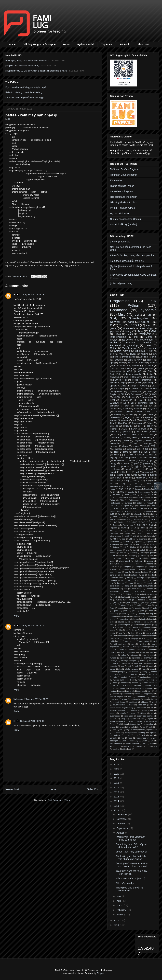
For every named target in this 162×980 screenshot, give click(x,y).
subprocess (115, 716)
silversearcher (119, 705)
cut (136, 443)
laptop (113, 630)
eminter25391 (150, 446)
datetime (135, 575)
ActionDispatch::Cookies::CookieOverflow (127, 486)
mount (154, 647)
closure (150, 561)
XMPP (116, 539)
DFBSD (116, 495)
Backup (138, 489)
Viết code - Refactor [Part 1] (130, 879)
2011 (117, 920)
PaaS (143, 522)
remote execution (149, 683)
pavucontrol (139, 663)
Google (154, 506)
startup (134, 710)
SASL (151, 528)
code (126, 564)
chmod (151, 558)
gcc (121, 602)
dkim (152, 580)
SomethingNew (139, 318)
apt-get (150, 360)
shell (136, 337)
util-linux (117, 478)
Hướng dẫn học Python (122, 186)
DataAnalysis (135, 391)
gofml (126, 452)
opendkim (124, 658)
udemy (143, 730)
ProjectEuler (116, 374)
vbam (130, 738)
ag (125, 403)
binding (133, 547)
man (125, 638)
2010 (117, 925)
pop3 (137, 463)
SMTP (130, 531)
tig (144, 727)
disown (143, 580)
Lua (155, 514)
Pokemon (153, 522)
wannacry (134, 741)
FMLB (124, 394)
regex (128, 417)
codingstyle (148, 564)
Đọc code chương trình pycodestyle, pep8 (26, 87)
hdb (124, 614)
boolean (126, 440)
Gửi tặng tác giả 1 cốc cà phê (39, 44)
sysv (131, 721)
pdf (137, 666)
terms (112, 727)
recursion (153, 680)
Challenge (119, 389)
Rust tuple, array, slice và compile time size (26, 60)
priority (144, 672)
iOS (146, 452)
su (152, 713)
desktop (130, 578)
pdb (130, 666)
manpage (135, 638)
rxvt (150, 691)
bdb (125, 547)
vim (148, 325)
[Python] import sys (120, 242)
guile (144, 363)
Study (114, 318)
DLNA (126, 495)
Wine (150, 536)
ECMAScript (141, 497)
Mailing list (142, 517)
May (119, 896)
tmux (128, 351)
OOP (130, 371)
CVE (122, 492)
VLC (135, 536)
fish (147, 449)
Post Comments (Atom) (59, 800)
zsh (119, 481)
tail (111, 475)
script (132, 383)
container (114, 406)
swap (123, 719)
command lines (146, 403)
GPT (140, 426)
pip (126, 380)
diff (129, 580)
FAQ (122, 500)
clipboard (138, 561)
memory (118, 415)
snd (152, 705)
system (117, 351)
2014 (117, 801)
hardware (138, 409)
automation (115, 544)
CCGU (135, 325)
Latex (148, 345)
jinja (152, 622)
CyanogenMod (144, 492)
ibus (142, 616)
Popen (116, 525)
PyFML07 (141, 525)
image (113, 619)
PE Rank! (125, 44)
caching (113, 553)
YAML (134, 437)
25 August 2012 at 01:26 (36, 699)
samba (116, 694)
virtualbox (140, 351)
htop (152, 614)
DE (155, 492)
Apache (144, 386)
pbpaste (113, 666)
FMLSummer (134, 500)
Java (120, 514)
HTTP (150, 426)
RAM (112, 400)
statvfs (123, 713)
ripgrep (122, 688)
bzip (135, 550)
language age (148, 627)
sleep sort (142, 705)
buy (112, 550)
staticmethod (147, 710)
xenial (112, 746)
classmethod (124, 561)
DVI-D (113, 497)
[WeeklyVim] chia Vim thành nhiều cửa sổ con (131, 838)
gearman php (132, 602)
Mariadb (127, 520)
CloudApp (123, 423)
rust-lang (141, 691)
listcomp (145, 630)
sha (145, 699)
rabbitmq (153, 677)
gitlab (116, 452)
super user (128, 716)
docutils (150, 583)
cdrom (113, 556)
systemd (149, 417)
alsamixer (143, 539)
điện (124, 749)
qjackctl (124, 677)
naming (113, 652)
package (114, 661)
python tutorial (129, 357)
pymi (150, 466)
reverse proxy (151, 685)
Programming (146, 397)
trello (144, 475)
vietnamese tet (143, 738)
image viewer (124, 619)
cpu (119, 572)
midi (155, 641)
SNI (139, 531)
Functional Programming (124, 345)
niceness (114, 655)
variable (113, 738)
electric (150, 589)
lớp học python (129, 458)
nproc (144, 655)
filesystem (115, 377)
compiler (127, 566)
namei (151, 649)
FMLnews (135, 394)
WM (142, 536)
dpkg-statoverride (145, 586)
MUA (124, 517)
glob (131, 605)
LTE (148, 514)
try (127, 730)
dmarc (131, 583)
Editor (112, 500)
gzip (142, 611)
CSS (112, 368)
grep (126, 377)
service (141, 469)
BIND (121, 489)
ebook (125, 446)
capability (134, 553)
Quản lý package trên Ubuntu (125, 219)
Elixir (150, 391)
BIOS (129, 489)
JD (133, 511)
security (129, 469)
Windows (114, 403)
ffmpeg (138, 594)
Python (133, 305)
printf (112, 466)
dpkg (112, 363)
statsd (113, 713)
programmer (148, 380)
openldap (136, 658)
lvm (140, 633)
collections (114, 566)
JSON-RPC (149, 511)
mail (130, 636)
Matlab (114, 348)
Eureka (147, 343)
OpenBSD (127, 432)
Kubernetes (116, 180)
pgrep (112, 669)
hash (151, 611)
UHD (139, 533)
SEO (134, 435)
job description (124, 625)
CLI (137, 315)
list (148, 412)
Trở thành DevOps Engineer (125, 169)
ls (127, 633)
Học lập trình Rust (119, 213)
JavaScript (118, 360)
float (155, 449)
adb (123, 539)
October (121, 824)
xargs (133, 386)
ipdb (112, 622)
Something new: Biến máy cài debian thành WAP (131, 846)
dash (126, 575)
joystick (148, 625)
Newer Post (12, 789)
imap (154, 452)
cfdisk (122, 556)
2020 (117, 774)
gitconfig (114, 605)
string (133, 713)
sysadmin (149, 310)
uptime (127, 735)
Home (12, 44)
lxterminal (150, 633)
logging (113, 458)
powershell (133, 672)
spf (152, 708)
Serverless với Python (121, 191)
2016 (117, 792)
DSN (142, 495)
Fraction (139, 503)
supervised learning (145, 716)
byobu (119, 550)
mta (114, 649)
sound (113, 472)
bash (131, 322)
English (113, 394)
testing (120, 475)
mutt (140, 415)
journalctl (138, 625)
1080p (127, 481)
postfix (150, 415)
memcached (130, 641)
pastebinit (153, 661)
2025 (117, 764)
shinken (145, 702)
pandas (153, 363)
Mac (132, 517)
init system (152, 409)
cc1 (142, 553)
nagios (142, 649)
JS (139, 511)
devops (133, 354)
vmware (125, 420)
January (121, 915)
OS (140, 371)
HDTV (126, 508)
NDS (115, 522)
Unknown (18, 699)
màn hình (132, 649)
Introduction (115, 511)
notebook (134, 655)
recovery (142, 680)
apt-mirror (127, 542)
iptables (121, 622)
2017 (117, 788)
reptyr (116, 685)
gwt (134, 611)
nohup (124, 655)
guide (116, 611)
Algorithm (144, 357)
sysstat (122, 721)
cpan (112, 572)
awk (115, 440)
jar (145, 622)
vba (122, 738)
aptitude (139, 542)
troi (121, 730)
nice (152, 652)
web (134, 420)
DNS (154, 357)
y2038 (127, 746)
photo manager (132, 669)
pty (144, 674)
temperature (135, 724)
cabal (143, 550)
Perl (146, 432)
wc (152, 741)
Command (17, 276)
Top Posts (107, 44)
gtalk (155, 608)
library (135, 630)
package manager (128, 661)
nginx (116, 357)
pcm (122, 666)
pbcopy (150, 663)
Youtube (145, 437)
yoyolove (115, 331)
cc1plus (151, 553)
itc (129, 622)
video (124, 386)
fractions (143, 597)
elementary (115, 591)
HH (134, 508)
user (152, 735)
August (120, 833)
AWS (149, 484)
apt (132, 403)
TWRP (127, 533)
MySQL (117, 397)
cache (151, 550)
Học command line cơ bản (124, 197)
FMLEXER (128, 426)
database (114, 409)
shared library (119, 702)
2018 (117, 783)
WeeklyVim (145, 334)
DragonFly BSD (126, 497)
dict (123, 580)
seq (130, 697)
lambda (141, 455)
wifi (112, 481)
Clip (112, 423)
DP (134, 495)
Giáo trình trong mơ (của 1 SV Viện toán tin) (132, 872)
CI (152, 420)
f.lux (151, 591)
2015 (117, 797)
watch (145, 741)
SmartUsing (145, 328)
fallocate (114, 594)
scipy (123, 383)
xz (120, 746)
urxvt (136, 735)
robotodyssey (135, 688)
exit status (140, 591)
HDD (146, 394)
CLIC (154, 386)
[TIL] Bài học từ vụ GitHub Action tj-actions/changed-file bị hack (36, 71)
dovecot (114, 446)
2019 (117, 778)
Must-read (128, 328)
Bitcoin (147, 489)
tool (150, 727)
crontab (139, 406)
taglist (139, 721)
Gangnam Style (128, 506)
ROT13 (133, 528)
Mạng (129, 331)
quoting (143, 677)
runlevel (131, 691)
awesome (128, 544)
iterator (137, 622)
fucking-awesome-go (125, 600)
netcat (132, 460)
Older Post (93, 789)
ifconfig (151, 616)
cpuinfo (128, 572)
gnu (149, 605)
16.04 (135, 481)
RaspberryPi (126, 400)
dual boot (137, 589)
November (122, 819)
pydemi (113, 383)
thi (138, 727)
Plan (154, 432)
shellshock (133, 702)
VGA (127, 536)
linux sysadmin (118, 337)
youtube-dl (137, 746)
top (129, 475)
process (125, 466)
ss (130, 472)
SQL (143, 435)
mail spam (139, 636)
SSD (150, 400)
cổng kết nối (115, 575)
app (152, 539)
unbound (153, 730)
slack (131, 705)
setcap (125, 699)
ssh (140, 383)
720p (123, 484)
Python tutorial (86, 44)
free (152, 597)
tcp (125, 724)
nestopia (132, 652)
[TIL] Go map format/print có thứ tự (22, 66)
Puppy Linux (128, 525)
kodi (121, 627)
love (121, 633)
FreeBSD (150, 503)
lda (120, 630)
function (141, 600)
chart (144, 556)
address (132, 539)
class (112, 561)
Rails (124, 435)
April (119, 901)
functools (153, 600)
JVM (112, 514)
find (129, 363)
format (134, 597)
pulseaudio (115, 417)
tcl (120, 724)
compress (140, 566)
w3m (151, 478)
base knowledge (134, 374)
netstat (143, 652)
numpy (113, 463)
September (123, 828)
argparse (150, 542)
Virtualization (129, 348)
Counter (131, 492)
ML (152, 429)
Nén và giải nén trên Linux (124, 202)
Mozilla (154, 520)
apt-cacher (114, 542)
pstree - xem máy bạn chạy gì (131, 852)
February (122, 910)
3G (147, 481)
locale (112, 633)
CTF (115, 492)
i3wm (135, 616)
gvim (125, 611)
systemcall (148, 472)
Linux (26, 276)
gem (152, 602)
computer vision (128, 569)
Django (140, 368)
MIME (116, 517)
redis (115, 683)
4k (111, 484)
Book (118, 334)
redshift (124, 683)
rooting (113, 691)
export (130, 449)
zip (155, 746)
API (136, 484)
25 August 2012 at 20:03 (32, 721)
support (113, 719)
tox (136, 475)
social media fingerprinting (122, 708)
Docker (114, 343)
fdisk (139, 449)
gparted (136, 452)
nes (122, 652)
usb (144, 735)
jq (156, 625)
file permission (151, 594)
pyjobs (138, 466)
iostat (151, 619)
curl (151, 406)
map (144, 638)
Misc (122, 314)
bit (141, 547)
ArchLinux (148, 366)
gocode (138, 608)
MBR (143, 429)
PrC (115, 435)
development (142, 578)
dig (135, 580)
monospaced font (140, 647)
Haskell (113, 429)
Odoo (123, 522)
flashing (124, 597)
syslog (113, 721)
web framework (133, 743)
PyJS (151, 525)
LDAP (134, 429)
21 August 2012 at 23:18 (32, 295)
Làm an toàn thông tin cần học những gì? (25, 97)
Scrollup (158, 486)
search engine (116, 697)
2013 (117, 806)
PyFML (153, 331)
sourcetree (142, 708)
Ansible (144, 420)
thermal (131, 727)
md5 (112, 641)
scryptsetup (149, 694)
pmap (112, 672)
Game (149, 337)
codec (136, 564)
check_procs (130, 558)
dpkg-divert (115, 586)
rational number (119, 680)
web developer (116, 743)
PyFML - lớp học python (122, 208)
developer (148, 443)
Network (115, 322)
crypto (137, 572)
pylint (115, 677)
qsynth (133, 677)
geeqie (144, 602)
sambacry (127, 694)
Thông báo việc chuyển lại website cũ (130, 889)
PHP (138, 432)
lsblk (133, 633)
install (116, 455)
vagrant (114, 420)
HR (142, 508)
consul (142, 569)
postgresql (148, 463)
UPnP (150, 533)
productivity (134, 674)
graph (147, 608)
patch (116, 663)
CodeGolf (134, 389)
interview (118, 412)
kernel (140, 412)
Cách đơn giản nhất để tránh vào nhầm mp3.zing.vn (131, 858)
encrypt (127, 591)
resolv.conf (115, 469)
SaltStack (114, 437)
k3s (114, 627)
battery (116, 547)
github (123, 605)
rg (114, 688)
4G (152, 481)
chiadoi (142, 558)
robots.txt (149, 688)
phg (120, 669)
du (126, 589)
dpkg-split (129, 586)
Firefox (114, 340)
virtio (124, 741)
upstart (113, 386)
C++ (112, 354)
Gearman (143, 506)
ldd (127, 630)
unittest (117, 733)
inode (144, 619)
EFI (152, 497)
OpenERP (133, 522)
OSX (150, 371)
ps (115, 366)
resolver (138, 685)
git (136, 363)
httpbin (113, 616)
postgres (122, 672)
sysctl (151, 719)
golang (114, 328)
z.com (148, 746)
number (113, 658)
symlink (133, 719)
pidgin (144, 669)
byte (127, 550)
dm (111, 583)
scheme (152, 348)
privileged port (119, 674)
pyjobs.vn (153, 674)
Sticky (130, 360)
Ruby (140, 331)
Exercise (114, 426)
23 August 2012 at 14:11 (32, 625)
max (152, 638)
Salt (151, 435)
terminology (149, 724)
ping (152, 669)
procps (135, 380)
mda (119, 641)
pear (143, 666)
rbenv (132, 680)
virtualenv (140, 478)
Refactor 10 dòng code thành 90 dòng (24, 92)
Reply (16, 616)
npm (151, 460)
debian (150, 374)
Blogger (101, 973)
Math (130, 334)
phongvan (125, 463)
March (120, 905)
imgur (136, 619)
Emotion (130, 343)
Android (136, 366)
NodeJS (114, 432)
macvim (122, 636)
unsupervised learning (135, 733)
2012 (117, 810)
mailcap (150, 636)
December (122, 814)
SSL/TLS (149, 531)
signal (154, 702)
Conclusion (137, 423)
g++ (114, 602)
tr (156, 727)
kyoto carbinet (132, 627)
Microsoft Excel (140, 520)
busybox (138, 440)
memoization (144, 641)
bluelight (150, 547)
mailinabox (114, 638)
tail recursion (151, 721)
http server (137, 377)
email (121, 363)
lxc (155, 412)
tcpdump (149, 383)
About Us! (143, 44)
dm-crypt (120, 583)
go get (120, 608)
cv (153, 572)
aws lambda (141, 544)
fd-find (129, 594)
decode (151, 575)
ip (125, 455)
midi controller (120, 644)
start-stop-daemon (118, 710)
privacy (154, 672)
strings (143, 713)
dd (143, 575)
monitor (130, 415)
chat (152, 556)
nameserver (119, 460)
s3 (156, 691)
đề (130, 749)
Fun (148, 315)
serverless (141, 697)
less (151, 455)
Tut (121, 325)
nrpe (152, 655)
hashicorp (114, 614)
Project (122, 354)
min (133, 644)
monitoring (152, 377)
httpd (121, 616)
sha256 (153, 699)
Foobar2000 (115, 503)
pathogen (126, 663)
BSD (151, 351)
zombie (116, 749)
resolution (126, 685)
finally (115, 597)
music (122, 649)
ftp (111, 600)
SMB (120, 531)
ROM (124, 528)
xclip (152, 743)
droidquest (114, 589)
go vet (129, 608)
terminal (124, 366)
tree (114, 730)
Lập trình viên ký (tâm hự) (123, 224)
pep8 (151, 666)
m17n (112, 636)
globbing (140, 605)
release (135, 683)
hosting (142, 614)
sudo (138, 417)
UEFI (125, 437)
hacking (145, 354)
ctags (146, 572)
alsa (155, 437)
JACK (126, 511)
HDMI (116, 508)
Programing (120, 301)
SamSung (114, 533)
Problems (131, 397)
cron (127, 406)
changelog (133, 556)
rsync (122, 691)
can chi (123, 553)
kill (132, 455)
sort (151, 469)
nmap (142, 460)
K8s (151, 368)
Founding (128, 503)
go (142, 348)
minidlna (143, 644)
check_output (116, 558)
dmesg (140, 583)
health (132, 614)
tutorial (153, 475)
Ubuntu (146, 322)
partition (117, 380)
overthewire (149, 658)
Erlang (150, 423)
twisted (134, 730)
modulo (126, 647)
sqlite (122, 472)
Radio (142, 528)
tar (114, 724)
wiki (145, 743)
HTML (151, 508)
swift (137, 472)
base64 (153, 544)
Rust (140, 400)
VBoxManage (116, 536)
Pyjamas (114, 528)
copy (151, 569)
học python (127, 340)
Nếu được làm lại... (126, 883)
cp (127, 443)
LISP (128, 514)
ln (153, 630)
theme (121, 727)
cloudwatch (115, 564)
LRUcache (138, 514)
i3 (128, 616)
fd (122, 594)
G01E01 (113, 506)
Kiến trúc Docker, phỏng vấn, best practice (132, 255)
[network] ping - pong (121, 283)
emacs (136, 446)
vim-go (128, 478)
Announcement (145, 340)
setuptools (135, 699)
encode (126, 409)
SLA (112, 531)
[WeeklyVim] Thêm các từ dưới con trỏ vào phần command (132, 865)
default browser (117, 578)
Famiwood (149, 500)
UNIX (140, 360)
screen (137, 694)
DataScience (126, 368)
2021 (117, 769)
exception (118, 449)
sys (142, 719)
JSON (124, 429)
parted (142, 661)
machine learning (148, 458)
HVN (154, 394)
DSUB (151, 495)
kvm (155, 354)
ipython (130, 412)
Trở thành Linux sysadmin (124, 175)
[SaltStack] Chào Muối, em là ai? (127, 261)
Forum (66, 44)
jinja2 (112, 625)
